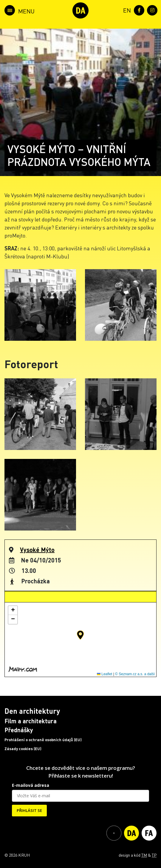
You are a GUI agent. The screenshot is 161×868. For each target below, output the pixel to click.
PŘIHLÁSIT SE (29, 810)
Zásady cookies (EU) (23, 749)
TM (144, 855)
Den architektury (32, 711)
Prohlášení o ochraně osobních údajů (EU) (43, 740)
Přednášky (19, 730)
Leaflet (105, 674)
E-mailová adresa (31, 785)
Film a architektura (31, 721)
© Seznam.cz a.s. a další (135, 674)
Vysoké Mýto (37, 550)
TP (154, 855)
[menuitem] (126, 10)
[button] (80, 635)
